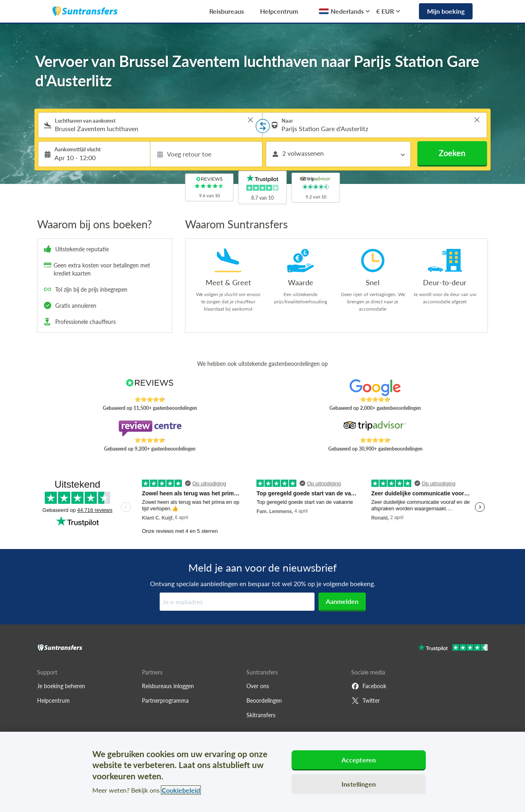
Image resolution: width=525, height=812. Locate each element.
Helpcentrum (279, 11)
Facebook (369, 686)
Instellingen (359, 784)
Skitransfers (261, 715)
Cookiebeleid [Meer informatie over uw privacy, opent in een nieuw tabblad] (181, 790)
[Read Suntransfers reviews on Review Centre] (150, 428)
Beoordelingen (264, 700)
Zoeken (452, 153)
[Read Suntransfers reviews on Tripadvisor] (375, 428)
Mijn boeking (446, 11)
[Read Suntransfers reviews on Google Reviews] (375, 388)
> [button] (250, 120)
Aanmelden (342, 601)
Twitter (366, 701)
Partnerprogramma (165, 700)
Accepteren (359, 760)
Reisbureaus (227, 11)
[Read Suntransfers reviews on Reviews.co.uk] (150, 388)
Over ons (258, 686)
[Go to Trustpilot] (453, 648)
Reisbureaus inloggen (168, 686)
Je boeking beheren (61, 686)
